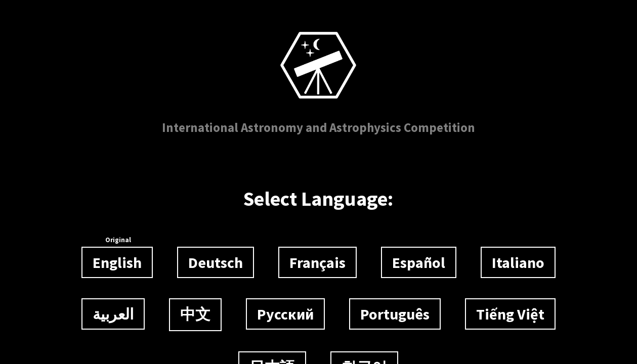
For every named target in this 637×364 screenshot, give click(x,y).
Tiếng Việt (510, 314)
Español (419, 262)
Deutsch (216, 262)
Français (317, 262)
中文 (195, 314)
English (117, 259)
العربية (113, 314)
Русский (285, 314)
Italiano (518, 262)
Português (395, 314)
